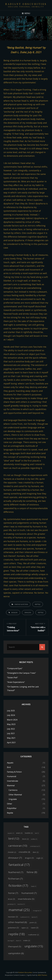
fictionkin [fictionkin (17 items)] (18, 886)
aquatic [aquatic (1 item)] (11, 833)
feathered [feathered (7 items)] (16, 872)
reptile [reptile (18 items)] (17, 934)
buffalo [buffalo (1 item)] (34, 839)
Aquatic (10, 763)
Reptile (38, 604)
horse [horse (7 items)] (13, 893)
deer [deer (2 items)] (36, 852)
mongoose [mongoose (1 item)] (37, 911)
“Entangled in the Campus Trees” (21, 673)
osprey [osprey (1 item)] (34, 917)
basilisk (14, 612)
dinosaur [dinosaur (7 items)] (15, 858)
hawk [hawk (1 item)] (34, 886)
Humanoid (12, 776)
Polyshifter (12, 808)
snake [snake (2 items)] (27, 940)
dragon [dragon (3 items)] (29, 858)
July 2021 (11, 733)
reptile (41, 612)
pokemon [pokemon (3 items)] (13, 928)
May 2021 (11, 738)
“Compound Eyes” (15, 668)
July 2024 (11, 715)
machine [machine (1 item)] (21, 904)
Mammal (11, 785)
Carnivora (13, 790)
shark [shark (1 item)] (18, 941)
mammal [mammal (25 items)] (19, 910)
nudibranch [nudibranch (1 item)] (25, 917)
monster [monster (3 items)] (13, 917)
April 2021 (11, 743)
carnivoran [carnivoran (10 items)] (18, 846)
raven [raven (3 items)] (35, 928)
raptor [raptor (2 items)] (25, 928)
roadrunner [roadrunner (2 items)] (34, 935)
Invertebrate (13, 781)
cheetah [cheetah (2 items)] (12, 852)
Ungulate (13, 799)
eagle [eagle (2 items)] (40, 858)
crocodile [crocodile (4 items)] (24, 852)
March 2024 (12, 720)
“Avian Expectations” (16, 682)
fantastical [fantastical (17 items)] (19, 865)
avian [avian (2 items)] (19, 833)
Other (10, 804)
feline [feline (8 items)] (32, 872)
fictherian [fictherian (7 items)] (16, 879)
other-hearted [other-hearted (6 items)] (17, 922)
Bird (9, 767)
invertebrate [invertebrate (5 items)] (26, 899)
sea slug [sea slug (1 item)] (11, 941)
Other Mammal (15, 795)
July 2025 (11, 711)
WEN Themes (42, 975)
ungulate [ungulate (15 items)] (34, 946)
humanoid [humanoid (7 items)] (29, 893)
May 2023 (11, 724)
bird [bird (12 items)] (14, 838)
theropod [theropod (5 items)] (15, 946)
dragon (28, 612)
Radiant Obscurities (26, 4)
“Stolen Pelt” (12, 678)
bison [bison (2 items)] (26, 839)
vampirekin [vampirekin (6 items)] (16, 953)
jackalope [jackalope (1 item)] (12, 904)
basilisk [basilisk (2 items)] (29, 833)
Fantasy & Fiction (21, 604)
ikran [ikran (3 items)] (11, 899)
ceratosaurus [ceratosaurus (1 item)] (35, 846)
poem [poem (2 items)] (33, 922)
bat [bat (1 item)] (37, 833)
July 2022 (11, 729)
